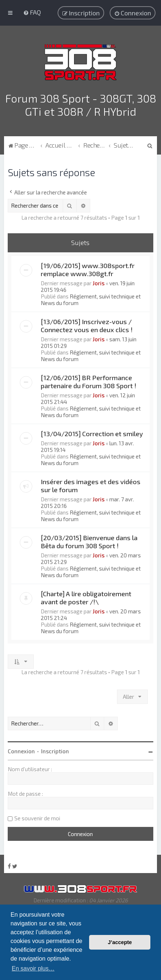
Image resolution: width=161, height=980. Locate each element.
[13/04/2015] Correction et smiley (92, 434)
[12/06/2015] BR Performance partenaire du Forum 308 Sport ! (89, 382)
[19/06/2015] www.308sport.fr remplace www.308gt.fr (88, 270)
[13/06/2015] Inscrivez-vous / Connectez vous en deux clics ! (87, 326)
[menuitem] (32, 12)
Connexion (21, 751)
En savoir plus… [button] (33, 968)
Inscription (55, 751)
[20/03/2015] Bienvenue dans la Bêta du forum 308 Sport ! (89, 542)
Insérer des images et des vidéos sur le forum (91, 486)
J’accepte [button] (120, 942)
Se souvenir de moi (37, 818)
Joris (99, 283)
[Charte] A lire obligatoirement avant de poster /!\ (86, 598)
